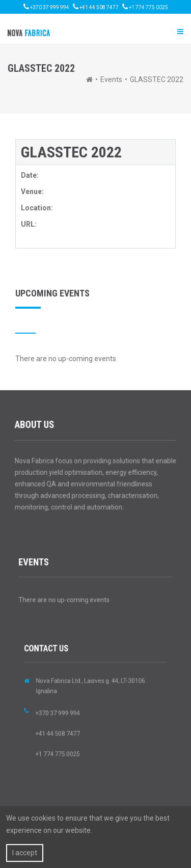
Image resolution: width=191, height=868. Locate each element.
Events (111, 79)
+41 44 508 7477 (96, 7)
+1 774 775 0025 (145, 7)
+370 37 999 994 (46, 7)
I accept (25, 853)
